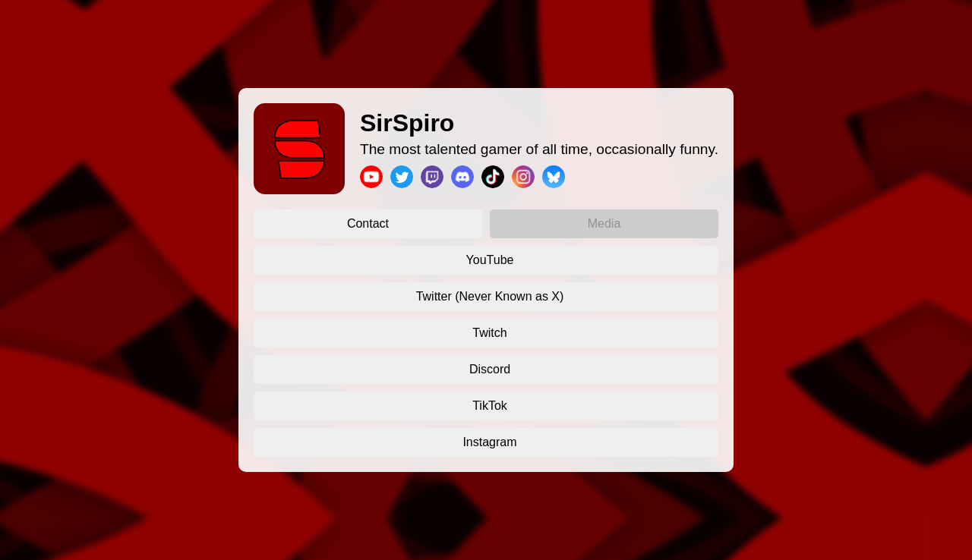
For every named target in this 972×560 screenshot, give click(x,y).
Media (604, 223)
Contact (368, 223)
